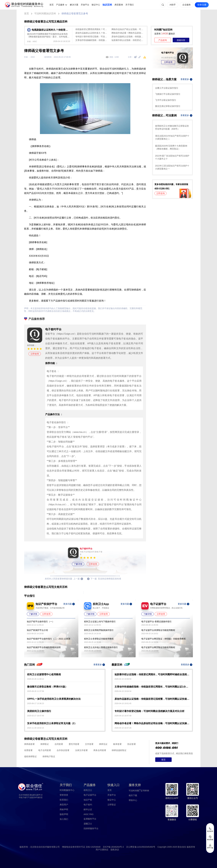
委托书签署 (74, 744)
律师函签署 (29, 744)
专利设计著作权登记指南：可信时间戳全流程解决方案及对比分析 (92, 37)
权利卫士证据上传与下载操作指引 (100, 622)
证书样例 (139, 790)
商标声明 (64, 809)
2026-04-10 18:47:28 (123, 728)
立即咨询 (160, 193)
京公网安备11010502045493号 (141, 847)
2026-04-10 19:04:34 (123, 691)
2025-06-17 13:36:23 (35, 703)
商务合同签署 (100, 750)
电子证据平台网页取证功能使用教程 (158, 647)
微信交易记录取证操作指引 (168, 106)
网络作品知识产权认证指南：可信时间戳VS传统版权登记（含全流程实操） (128, 29)
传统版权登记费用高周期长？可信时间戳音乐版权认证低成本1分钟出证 (92, 29)
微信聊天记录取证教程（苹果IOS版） (47, 687)
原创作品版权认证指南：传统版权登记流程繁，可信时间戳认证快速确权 (128, 37)
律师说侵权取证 (119, 750)
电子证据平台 (90, 795)
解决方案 (74, 5)
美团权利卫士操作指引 (39, 711)
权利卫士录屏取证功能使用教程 (99, 639)
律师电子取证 (49, 756)
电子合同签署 (45, 750)
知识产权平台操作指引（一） (41, 622)
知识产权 (88, 800)
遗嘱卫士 (88, 824)
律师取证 (45, 744)
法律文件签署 (81, 750)
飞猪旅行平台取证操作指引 (168, 94)
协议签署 (132, 744)
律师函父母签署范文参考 (75, 14)
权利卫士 (88, 790)
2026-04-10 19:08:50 (123, 679)
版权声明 (64, 814)
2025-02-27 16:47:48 (35, 716)
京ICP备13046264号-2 (113, 847)
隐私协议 (115, 850)
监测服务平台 (90, 819)
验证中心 (96, 5)
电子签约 (88, 805)
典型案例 (119, 5)
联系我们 (64, 800)
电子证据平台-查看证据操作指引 (156, 622)
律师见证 (103, 744)
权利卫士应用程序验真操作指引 (99, 630)
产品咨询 (163, 40)
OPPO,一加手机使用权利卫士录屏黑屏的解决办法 (54, 699)
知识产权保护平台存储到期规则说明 (44, 647)
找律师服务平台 (91, 828)
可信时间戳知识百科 (45, 14)
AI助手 (173, 5)
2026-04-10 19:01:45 (123, 703)
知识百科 (107, 5)
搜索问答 (181, 40)
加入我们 (64, 819)
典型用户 (64, 805)
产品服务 (60, 5)
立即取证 (112, 805)
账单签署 (117, 744)
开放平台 (85, 5)
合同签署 (59, 744)
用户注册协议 (102, 850)
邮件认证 (88, 809)
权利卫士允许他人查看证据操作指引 (101, 647)
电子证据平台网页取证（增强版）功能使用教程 (164, 639)
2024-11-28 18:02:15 (35, 728)
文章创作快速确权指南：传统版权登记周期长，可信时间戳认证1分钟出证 (92, 40)
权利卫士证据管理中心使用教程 (44, 674)
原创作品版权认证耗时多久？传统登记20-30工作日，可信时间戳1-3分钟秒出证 (92, 33)
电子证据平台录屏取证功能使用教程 (158, 630)
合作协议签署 (63, 750)
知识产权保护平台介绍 (37, 630)
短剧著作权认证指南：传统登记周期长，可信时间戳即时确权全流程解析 (128, 40)
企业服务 (187, 5)
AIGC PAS (89, 814)
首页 (52, 5)
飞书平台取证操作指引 (166, 100)
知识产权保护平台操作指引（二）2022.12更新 (49, 639)
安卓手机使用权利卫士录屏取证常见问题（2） (52, 723)
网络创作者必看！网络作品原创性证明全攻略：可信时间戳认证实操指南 (128, 33)
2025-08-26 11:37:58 (35, 691)
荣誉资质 (64, 795)
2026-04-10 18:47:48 (123, 716)
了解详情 (78, 564)
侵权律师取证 (30, 756)
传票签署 (28, 750)
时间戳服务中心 (67, 790)
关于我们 (130, 5)
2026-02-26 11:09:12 (35, 679)
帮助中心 (133, 800)
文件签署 (89, 744)
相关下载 (133, 795)
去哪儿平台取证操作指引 (167, 88)
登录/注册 (202, 5)
